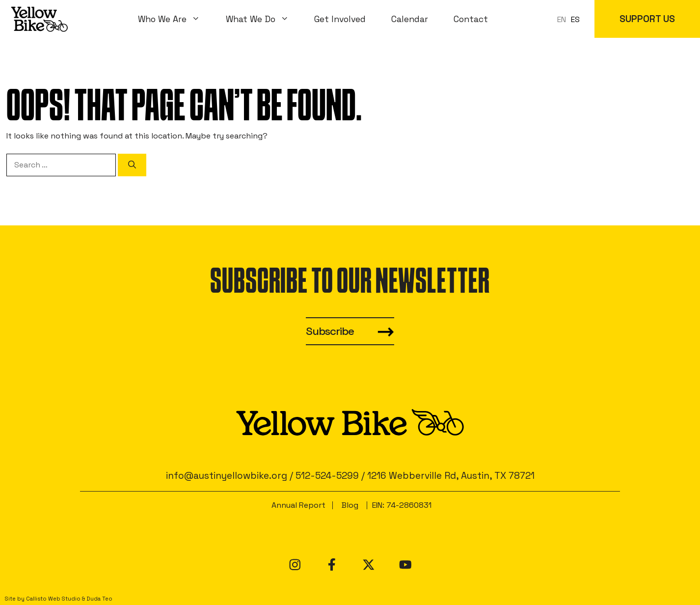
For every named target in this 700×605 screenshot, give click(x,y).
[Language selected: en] (571, 19)
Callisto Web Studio (53, 599)
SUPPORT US (647, 19)
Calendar (410, 19)
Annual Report (298, 505)
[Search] (132, 165)
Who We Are (175, 19)
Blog (350, 505)
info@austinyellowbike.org (227, 476)
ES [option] (575, 19)
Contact (471, 19)
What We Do (264, 19)
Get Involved (340, 19)
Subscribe (330, 331)
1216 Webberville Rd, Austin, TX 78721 (451, 476)
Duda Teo (99, 599)
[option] (575, 20)
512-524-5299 (327, 476)
